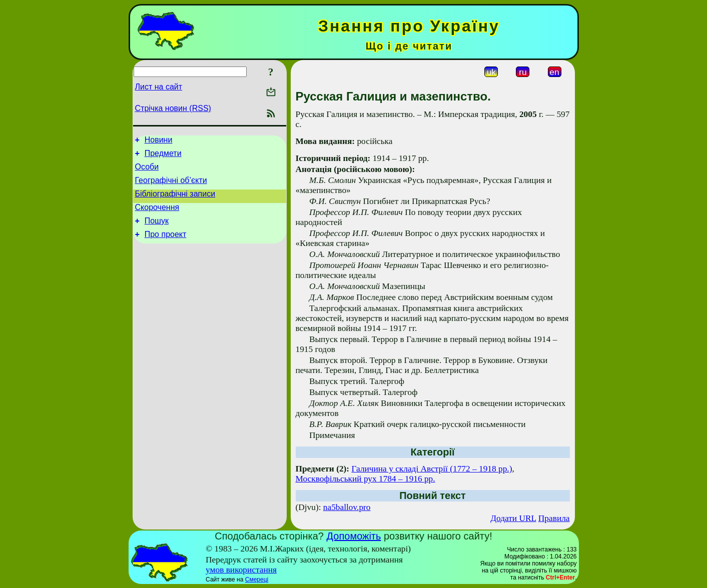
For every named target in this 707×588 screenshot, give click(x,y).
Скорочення (157, 216)
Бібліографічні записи (175, 201)
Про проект (166, 246)
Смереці (257, 579)
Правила (554, 518)
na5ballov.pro (347, 507)
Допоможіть (354, 536)
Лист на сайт (159, 87)
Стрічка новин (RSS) (173, 108)
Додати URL (513, 518)
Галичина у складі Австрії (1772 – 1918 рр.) (432, 469)
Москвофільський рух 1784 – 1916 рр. (366, 479)
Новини (159, 141)
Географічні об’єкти (171, 186)
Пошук (157, 231)
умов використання (241, 570)
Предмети (163, 156)
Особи (147, 171)
